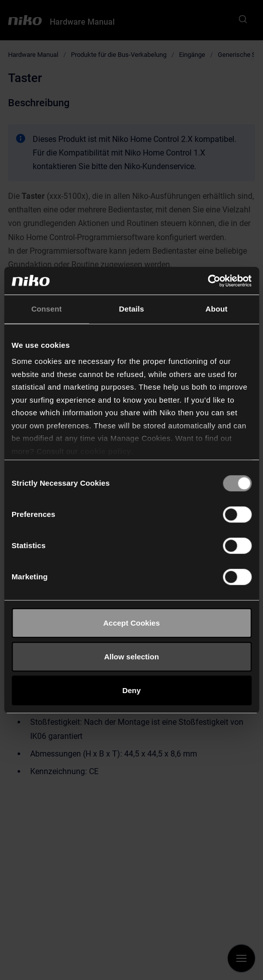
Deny (131, 690)
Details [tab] (132, 309)
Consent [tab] (47, 309)
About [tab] (217, 309)
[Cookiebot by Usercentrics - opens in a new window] (207, 281)
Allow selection (131, 657)
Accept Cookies (131, 623)
